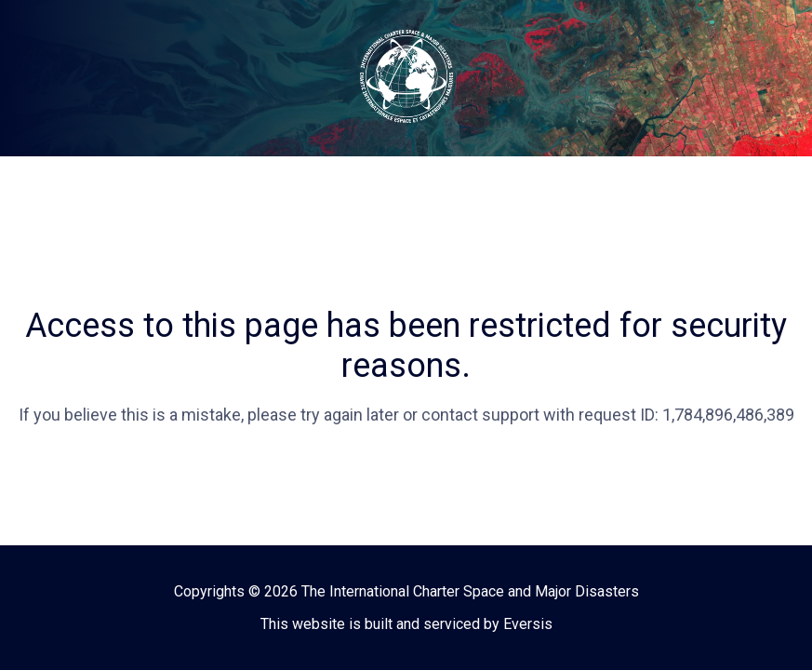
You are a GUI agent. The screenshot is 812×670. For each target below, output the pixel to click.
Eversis (528, 624)
